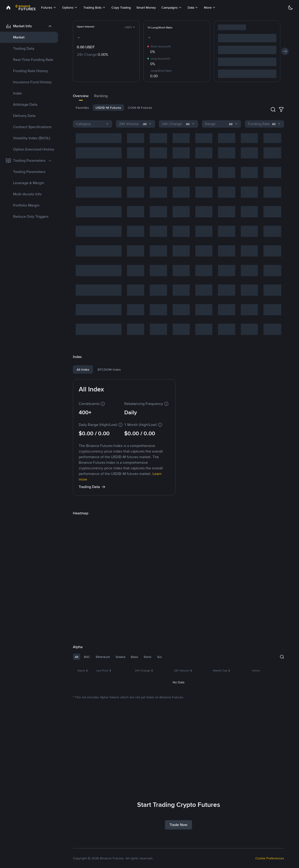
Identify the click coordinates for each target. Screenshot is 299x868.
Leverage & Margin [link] (29, 183)
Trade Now (178, 825)
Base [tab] (134, 657)
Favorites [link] (82, 108)
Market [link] (19, 37)
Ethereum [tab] (103, 657)
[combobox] (130, 27)
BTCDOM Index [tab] (109, 369)
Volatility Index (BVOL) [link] (32, 138)
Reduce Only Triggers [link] (31, 216)
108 (275, 773)
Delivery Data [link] (24, 116)
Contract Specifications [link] (32, 127)
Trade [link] (275, 684)
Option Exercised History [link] (34, 149)
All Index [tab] (83, 369)
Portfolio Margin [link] (26, 205)
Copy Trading (121, 7)
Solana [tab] (120, 657)
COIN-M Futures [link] (140, 108)
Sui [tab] (159, 657)
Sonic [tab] (148, 657)
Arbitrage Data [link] (25, 104)
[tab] (81, 96)
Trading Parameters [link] (29, 172)
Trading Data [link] (24, 48)
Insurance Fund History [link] (32, 82)
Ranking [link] (101, 96)
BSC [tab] (87, 657)
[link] (8, 7)
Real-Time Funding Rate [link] (33, 60)
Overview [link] (81, 96)
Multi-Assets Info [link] (27, 194)
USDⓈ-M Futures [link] (108, 108)
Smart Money (146, 7)
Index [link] (18, 93)
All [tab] (77, 657)
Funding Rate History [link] (31, 71)
